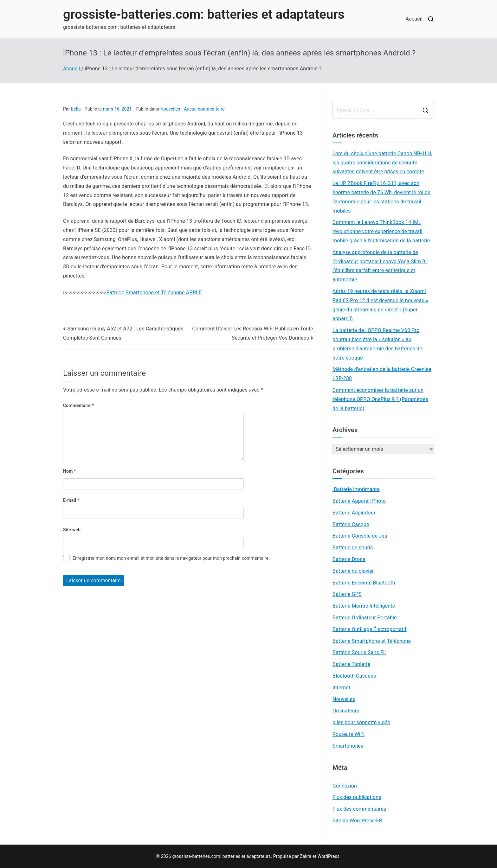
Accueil (414, 19)
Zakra (306, 856)
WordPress (329, 856)
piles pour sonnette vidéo (361, 722)
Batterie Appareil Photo (359, 501)
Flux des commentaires (359, 809)
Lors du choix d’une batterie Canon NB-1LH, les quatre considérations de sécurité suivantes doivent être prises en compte (382, 163)
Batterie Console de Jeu (360, 536)
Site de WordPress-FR (357, 821)
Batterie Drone (349, 559)
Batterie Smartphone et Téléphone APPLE (154, 293)
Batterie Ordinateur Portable (365, 618)
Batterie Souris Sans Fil (359, 652)
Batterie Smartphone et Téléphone (372, 641)
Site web (72, 530)
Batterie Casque (351, 524)
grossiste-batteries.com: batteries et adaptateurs (204, 14)
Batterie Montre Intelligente (364, 606)
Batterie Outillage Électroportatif (370, 629)
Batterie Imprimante (356, 489)
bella (76, 109)
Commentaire (78, 405)
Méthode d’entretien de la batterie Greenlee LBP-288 (382, 374)
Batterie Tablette (351, 664)
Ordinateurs (346, 711)
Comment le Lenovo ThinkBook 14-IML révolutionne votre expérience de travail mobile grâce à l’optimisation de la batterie (381, 231)
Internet (341, 688)
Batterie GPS (347, 594)
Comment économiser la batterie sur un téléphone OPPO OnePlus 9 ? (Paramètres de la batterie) (380, 399)
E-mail (71, 500)
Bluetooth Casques (354, 676)
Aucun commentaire (204, 109)
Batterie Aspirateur (354, 513)
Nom (70, 471)
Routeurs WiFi (349, 734)
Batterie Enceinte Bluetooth (364, 583)
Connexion (345, 786)
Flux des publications (357, 797)
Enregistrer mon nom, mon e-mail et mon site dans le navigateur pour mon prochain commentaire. (171, 558)
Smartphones (348, 746)
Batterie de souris (353, 548)
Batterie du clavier (353, 571)
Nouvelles (170, 109)
